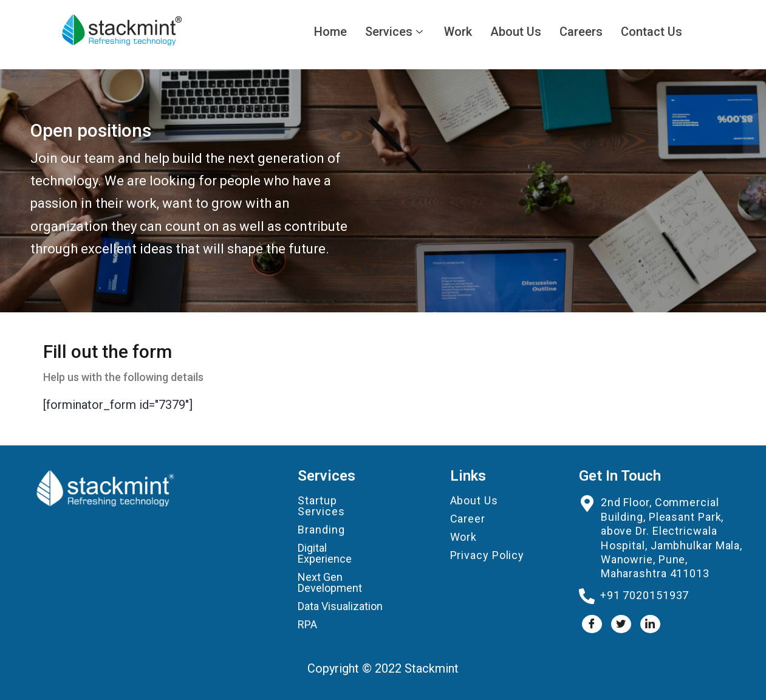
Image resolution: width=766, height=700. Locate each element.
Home (330, 32)
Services (395, 32)
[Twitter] (621, 624)
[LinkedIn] (650, 624)
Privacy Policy (487, 555)
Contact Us (651, 32)
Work (458, 32)
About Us (516, 32)
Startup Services (321, 506)
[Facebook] (592, 624)
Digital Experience (325, 553)
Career (468, 519)
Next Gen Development (330, 582)
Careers (581, 32)
